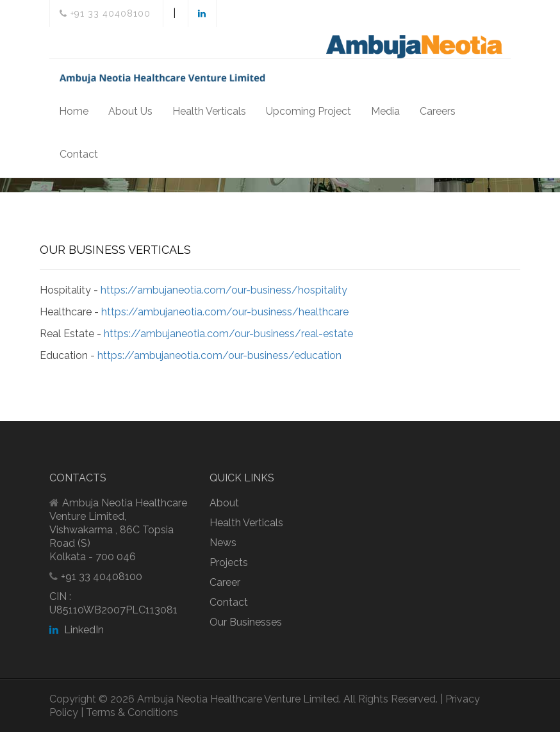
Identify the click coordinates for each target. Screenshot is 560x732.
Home (74, 111)
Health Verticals (209, 111)
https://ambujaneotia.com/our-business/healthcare (225, 312)
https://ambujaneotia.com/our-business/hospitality (224, 290)
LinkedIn (77, 630)
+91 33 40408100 (105, 13)
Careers (438, 111)
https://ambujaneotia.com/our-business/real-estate (228, 334)
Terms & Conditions (132, 712)
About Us (130, 111)
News (223, 543)
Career (225, 582)
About (224, 503)
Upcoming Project (309, 111)
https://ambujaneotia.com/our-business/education (219, 355)
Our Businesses (246, 622)
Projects (229, 562)
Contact (79, 154)
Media (385, 111)
